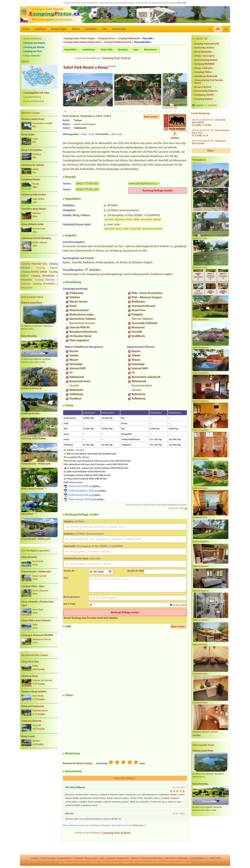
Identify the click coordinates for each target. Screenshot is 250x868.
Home (26, 29)
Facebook (78, 858)
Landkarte (40, 29)
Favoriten (213, 105)
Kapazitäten (70, 50)
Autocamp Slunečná (31, 721)
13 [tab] (123, 112)
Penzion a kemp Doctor (33, 119)
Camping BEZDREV (205, 64)
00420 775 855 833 (87, 184)
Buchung (123, 50)
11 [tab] (113, 112)
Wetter (76, 29)
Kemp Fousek (28, 736)
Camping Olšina (203, 72)
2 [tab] (70, 112)
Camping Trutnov (107, 38)
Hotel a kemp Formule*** (34, 489)
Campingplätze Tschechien (72, 863)
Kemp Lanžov (28, 135)
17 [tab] (142, 112)
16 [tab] (137, 112)
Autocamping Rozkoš (206, 60)
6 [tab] (89, 112)
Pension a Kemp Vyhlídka (34, 692)
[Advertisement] (39, 769)
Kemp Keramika (29, 336)
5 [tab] (84, 112)
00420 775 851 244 (87, 190)
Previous (65, 92)
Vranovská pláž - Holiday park (36, 464)
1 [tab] (65, 112)
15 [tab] (132, 112)
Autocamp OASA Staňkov (34, 438)
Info (105, 29)
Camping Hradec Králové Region (79, 38)
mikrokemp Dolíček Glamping (36, 238)
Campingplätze (64, 858)
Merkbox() (119, 29)
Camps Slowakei (32, 56)
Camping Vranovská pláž (207, 44)
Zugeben (200, 105)
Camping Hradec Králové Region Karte (82, 42)
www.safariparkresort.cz (143, 184)
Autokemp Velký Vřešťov (34, 195)
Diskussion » (139, 825)
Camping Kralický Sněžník (34, 272)
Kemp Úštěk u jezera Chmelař (36, 620)
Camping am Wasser (34, 47)
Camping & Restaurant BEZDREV (37, 635)
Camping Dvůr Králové (116, 58)
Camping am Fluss (33, 51)
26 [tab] (185, 112)
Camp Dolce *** (29, 514)
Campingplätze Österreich (131, 863)
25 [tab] (180, 112)
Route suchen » (151, 117)
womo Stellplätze (32, 38)
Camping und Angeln (34, 43)
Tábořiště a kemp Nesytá (34, 209)
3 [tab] (75, 112)
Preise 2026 (107, 50)
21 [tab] (161, 112)
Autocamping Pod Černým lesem (209, 81)
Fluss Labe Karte (142, 42)
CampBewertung (32, 97)
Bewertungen (59, 29)
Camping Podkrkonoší (129, 38)
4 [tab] (80, 112)
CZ (210, 29)
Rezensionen (150, 50)
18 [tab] (147, 112)
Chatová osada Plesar (32, 303)
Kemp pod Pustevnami (33, 706)
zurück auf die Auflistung (88, 58)
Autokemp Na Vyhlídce (33, 165)
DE (218, 29)
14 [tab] (127, 112)
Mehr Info (182, 3)
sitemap (135, 858)
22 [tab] (166, 112)
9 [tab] (103, 112)
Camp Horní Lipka (30, 662)
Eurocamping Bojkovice (206, 91)
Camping (34, 858)
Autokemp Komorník (31, 388)
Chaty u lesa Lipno (204, 56)
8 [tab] (99, 112)
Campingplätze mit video (36, 93)
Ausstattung (88, 50)
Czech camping (48, 858)
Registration (123, 858)
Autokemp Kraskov (31, 413)
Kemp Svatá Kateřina (32, 150)
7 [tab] (94, 112)
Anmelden (91, 29)
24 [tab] (175, 112)
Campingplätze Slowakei (182, 863)
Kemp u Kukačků (204, 68)
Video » (211, 151)
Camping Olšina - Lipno (33, 586)
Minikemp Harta (30, 676)
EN (226, 29)
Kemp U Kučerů (203, 87)
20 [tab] (156, 112)
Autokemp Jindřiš (204, 95)
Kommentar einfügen (125, 778)
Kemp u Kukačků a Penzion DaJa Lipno (37, 604)
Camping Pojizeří (47, 268)
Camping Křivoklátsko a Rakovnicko (39, 286)
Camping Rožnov (204, 99)
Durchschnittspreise (34, 101)
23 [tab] (170, 112)
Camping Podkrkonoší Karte (118, 42)
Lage (136, 50)
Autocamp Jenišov (204, 48)
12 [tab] (118, 112)
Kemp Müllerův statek (32, 224)
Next (185, 92)
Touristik (94, 270)
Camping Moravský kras (34, 264)
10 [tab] (108, 112)
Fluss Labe (148, 38)
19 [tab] (151, 112)
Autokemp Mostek (31, 179)
